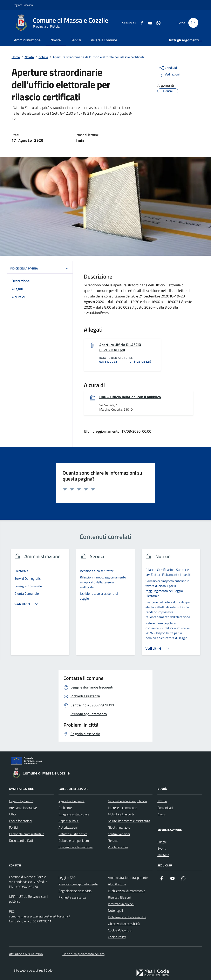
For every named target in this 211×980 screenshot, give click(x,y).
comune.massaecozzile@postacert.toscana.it (40, 916)
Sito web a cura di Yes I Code (33, 970)
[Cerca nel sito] (193, 23)
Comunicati (165, 808)
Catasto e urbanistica (73, 834)
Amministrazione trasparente (128, 878)
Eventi (162, 848)
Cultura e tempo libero (74, 841)
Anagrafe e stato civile (74, 814)
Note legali (115, 910)
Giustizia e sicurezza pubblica (127, 801)
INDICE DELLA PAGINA (40, 269)
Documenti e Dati (21, 841)
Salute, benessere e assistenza (129, 821)
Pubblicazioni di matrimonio (127, 891)
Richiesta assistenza (72, 897)
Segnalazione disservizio (75, 891)
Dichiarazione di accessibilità (127, 917)
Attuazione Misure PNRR (26, 954)
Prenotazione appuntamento (78, 884)
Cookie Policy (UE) (120, 930)
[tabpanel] (40, 605)
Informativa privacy (121, 904)
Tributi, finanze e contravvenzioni (119, 831)
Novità (56, 40)
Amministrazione (27, 40)
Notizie (162, 801)
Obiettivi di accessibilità (124, 924)
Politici (13, 827)
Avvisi (161, 814)
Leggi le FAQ (67, 878)
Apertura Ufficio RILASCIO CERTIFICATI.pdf (120, 347)
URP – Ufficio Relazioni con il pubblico (130, 397)
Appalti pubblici (69, 821)
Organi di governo (21, 801)
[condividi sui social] (168, 68)
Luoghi (162, 842)
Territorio (163, 855)
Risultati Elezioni (119, 897)
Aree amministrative (23, 808)
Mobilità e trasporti (121, 814)
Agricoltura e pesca (72, 801)
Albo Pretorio (117, 884)
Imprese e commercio (122, 808)
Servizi (76, 40)
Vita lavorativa (118, 847)
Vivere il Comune (104, 40)
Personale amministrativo (27, 834)
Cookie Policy (117, 937)
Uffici (12, 814)
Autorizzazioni (68, 827)
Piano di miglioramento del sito (83, 954)
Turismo (113, 841)
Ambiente (65, 808)
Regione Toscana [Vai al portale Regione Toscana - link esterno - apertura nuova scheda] (23, 5)
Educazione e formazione (76, 847)
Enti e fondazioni (21, 821)
